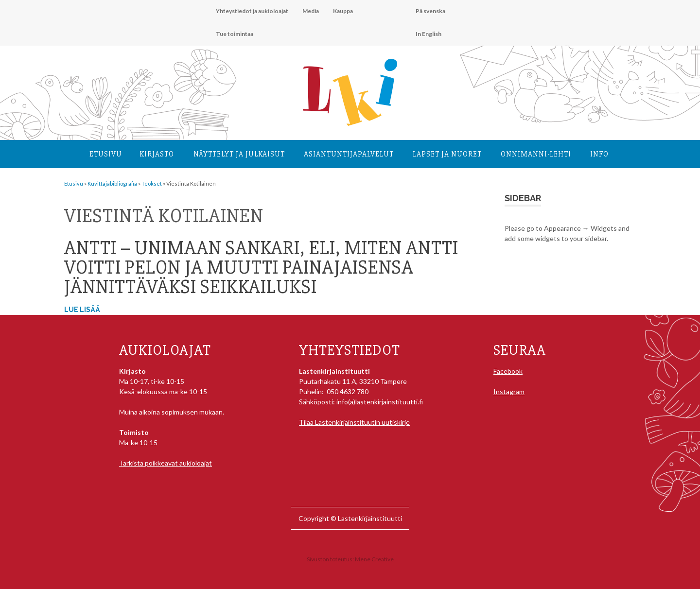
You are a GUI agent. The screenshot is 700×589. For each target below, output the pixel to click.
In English (429, 34)
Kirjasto (157, 154)
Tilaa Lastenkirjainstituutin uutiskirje (354, 422)
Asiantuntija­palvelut (349, 154)
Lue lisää (82, 310)
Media (311, 11)
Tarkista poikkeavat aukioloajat (166, 463)
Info (599, 154)
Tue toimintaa (235, 34)
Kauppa (343, 11)
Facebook (508, 371)
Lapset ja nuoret (447, 154)
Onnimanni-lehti (536, 154)
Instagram (509, 391)
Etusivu (106, 154)
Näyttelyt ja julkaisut (239, 154)
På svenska (430, 11)
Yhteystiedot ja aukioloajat (252, 11)
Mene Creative (374, 559)
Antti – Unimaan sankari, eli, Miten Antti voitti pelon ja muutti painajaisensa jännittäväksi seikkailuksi (261, 268)
